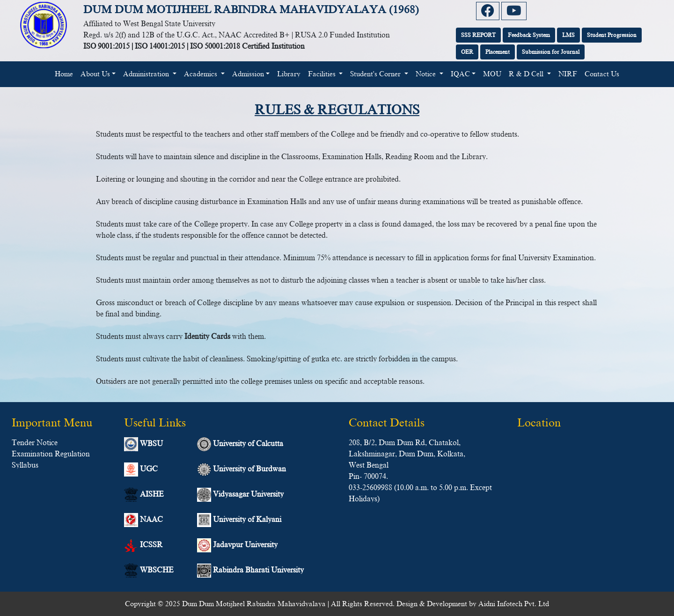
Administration (147, 74)
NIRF (568, 74)
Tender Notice (35, 443)
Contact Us (602, 74)
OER (467, 52)
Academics (201, 74)
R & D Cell (527, 74)
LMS (568, 35)
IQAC (460, 74)
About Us (95, 74)
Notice (427, 74)
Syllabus (25, 465)
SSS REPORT (478, 35)
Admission (248, 74)
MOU (492, 74)
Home (66, 73)
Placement (498, 52)
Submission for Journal (551, 52)
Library (289, 74)
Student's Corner (376, 74)
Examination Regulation (51, 454)
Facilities (323, 74)
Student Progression (612, 35)
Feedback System (529, 35)
